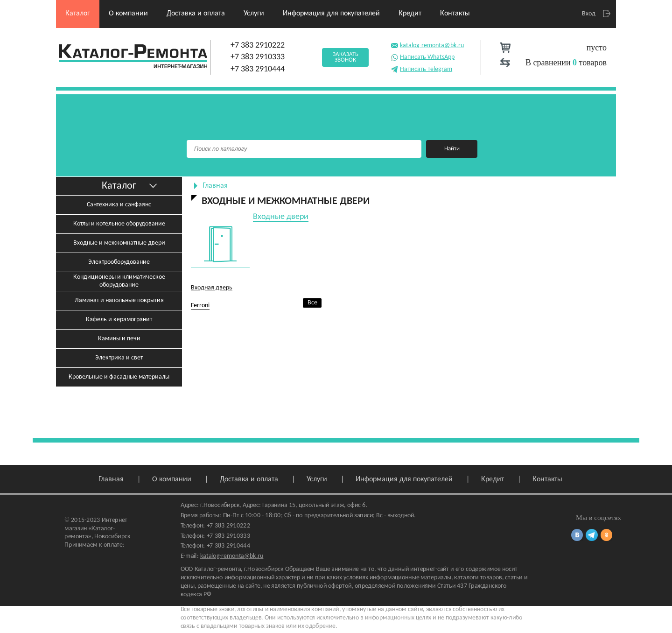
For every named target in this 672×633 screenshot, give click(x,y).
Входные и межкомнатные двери (119, 243)
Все (312, 303)
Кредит (410, 14)
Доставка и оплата (196, 14)
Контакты (455, 14)
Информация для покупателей (331, 14)
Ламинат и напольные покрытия (119, 300)
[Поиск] (304, 149)
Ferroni (200, 306)
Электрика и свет (119, 358)
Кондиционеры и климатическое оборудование (119, 281)
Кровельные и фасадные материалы (119, 377)
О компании (128, 14)
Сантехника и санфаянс (119, 205)
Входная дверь (212, 288)
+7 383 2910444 (258, 69)
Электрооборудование (119, 262)
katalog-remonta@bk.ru (427, 45)
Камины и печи (119, 339)
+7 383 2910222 (258, 46)
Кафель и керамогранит (119, 320)
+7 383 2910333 (258, 57)
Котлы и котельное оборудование (119, 224)
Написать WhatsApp (423, 56)
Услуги (254, 14)
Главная (215, 186)
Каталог (78, 14)
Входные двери (281, 217)
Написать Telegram (421, 68)
